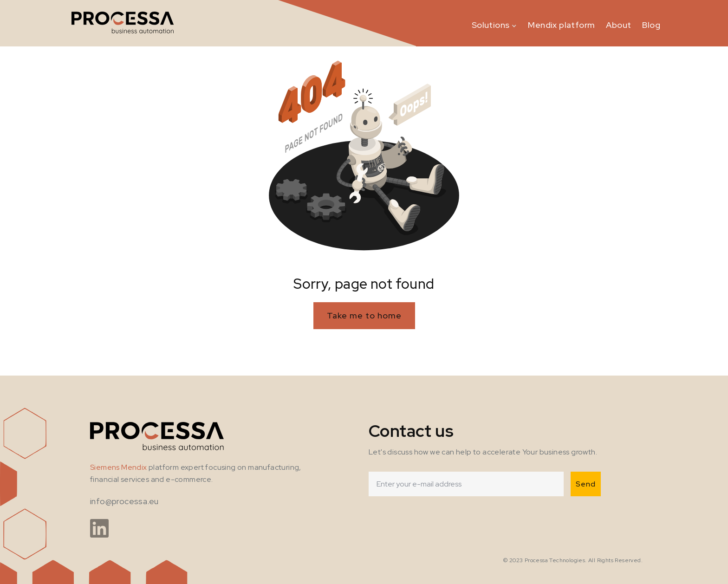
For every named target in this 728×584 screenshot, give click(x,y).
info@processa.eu (124, 501)
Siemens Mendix (119, 467)
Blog (651, 25)
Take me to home (364, 315)
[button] (494, 23)
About (618, 25)
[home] (123, 23)
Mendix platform (561, 25)
